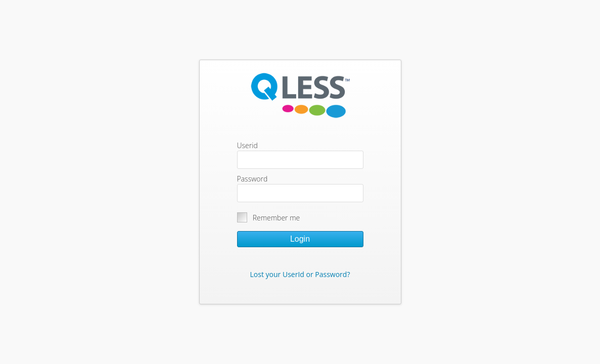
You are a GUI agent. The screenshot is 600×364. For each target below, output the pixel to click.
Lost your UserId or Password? (300, 274)
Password (252, 179)
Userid (247, 145)
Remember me (276, 218)
